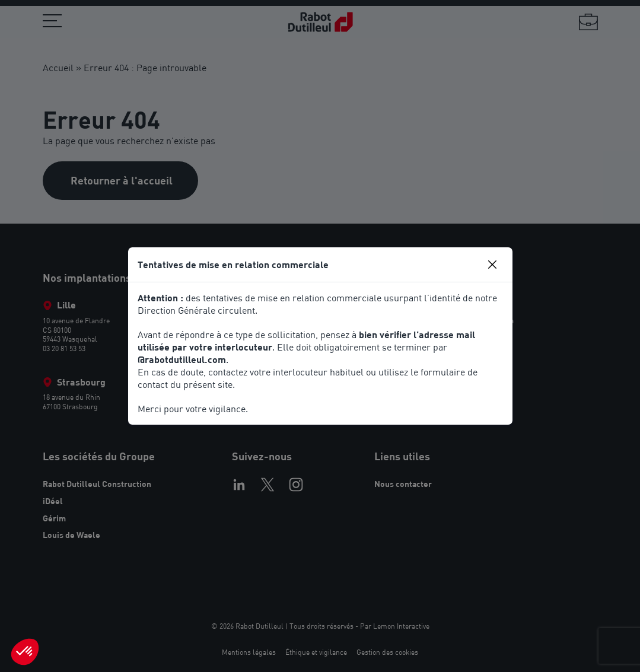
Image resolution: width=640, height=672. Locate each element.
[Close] (492, 265)
